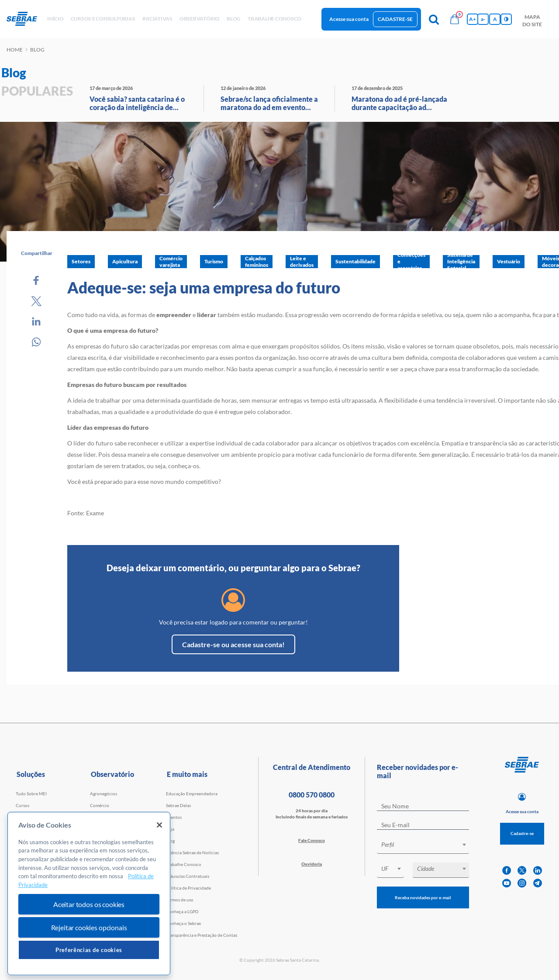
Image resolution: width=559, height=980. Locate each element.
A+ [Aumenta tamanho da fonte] (473, 19)
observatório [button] (200, 19)
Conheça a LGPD (182, 911)
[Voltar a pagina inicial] (25, 19)
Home (15, 50)
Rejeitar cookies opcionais (89, 927)
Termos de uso (180, 900)
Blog (170, 841)
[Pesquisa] (434, 19)
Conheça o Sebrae (183, 923)
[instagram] (522, 883)
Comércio (100, 805)
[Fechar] (159, 825)
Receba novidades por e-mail (423, 897)
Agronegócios (104, 794)
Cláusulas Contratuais (188, 876)
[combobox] (423, 846)
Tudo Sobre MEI (31, 794)
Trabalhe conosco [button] (274, 19)
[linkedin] (538, 871)
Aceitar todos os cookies (89, 904)
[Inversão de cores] (506, 19)
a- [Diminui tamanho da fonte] (483, 19)
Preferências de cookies (89, 950)
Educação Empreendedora (192, 794)
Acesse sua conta (349, 19)
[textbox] (427, 845)
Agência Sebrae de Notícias (192, 852)
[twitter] (522, 871)
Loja (170, 829)
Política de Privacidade (188, 888)
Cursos (22, 805)
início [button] (55, 19)
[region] (89, 894)
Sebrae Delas (178, 805)
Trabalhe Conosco (184, 864)
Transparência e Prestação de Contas (202, 935)
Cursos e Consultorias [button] (103, 19)
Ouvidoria (312, 864)
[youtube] (507, 883)
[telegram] (538, 883)
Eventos (174, 817)
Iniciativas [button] (157, 19)
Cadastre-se (395, 19)
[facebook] (507, 871)
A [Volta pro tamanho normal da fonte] (495, 19)
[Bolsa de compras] (455, 19)
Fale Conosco (312, 840)
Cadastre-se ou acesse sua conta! (233, 644)
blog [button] (234, 19)
